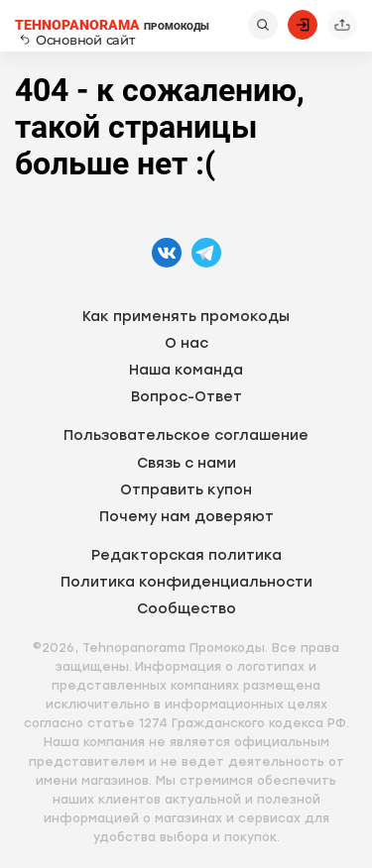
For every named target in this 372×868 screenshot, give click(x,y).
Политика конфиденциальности (186, 582)
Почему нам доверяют (186, 517)
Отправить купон (186, 490)
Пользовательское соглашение (186, 435)
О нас (186, 343)
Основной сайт (77, 40)
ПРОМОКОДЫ (112, 25)
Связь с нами (186, 463)
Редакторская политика (186, 555)
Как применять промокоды (186, 317)
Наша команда (186, 370)
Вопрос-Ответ (186, 397)
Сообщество (186, 609)
